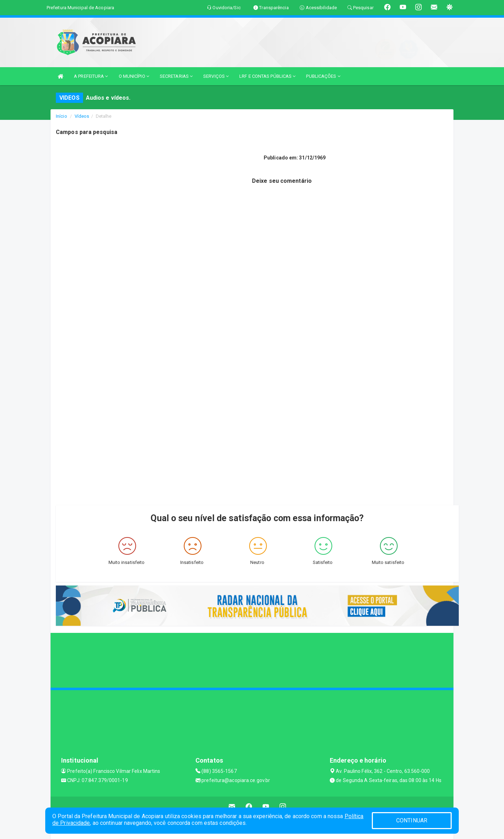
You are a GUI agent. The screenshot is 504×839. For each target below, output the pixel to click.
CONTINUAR (412, 820)
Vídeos (82, 116)
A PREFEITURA (91, 76)
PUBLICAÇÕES (323, 76)
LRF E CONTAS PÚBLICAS (267, 76)
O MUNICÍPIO (134, 76)
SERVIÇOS (216, 76)
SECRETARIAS (176, 76)
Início (61, 116)
